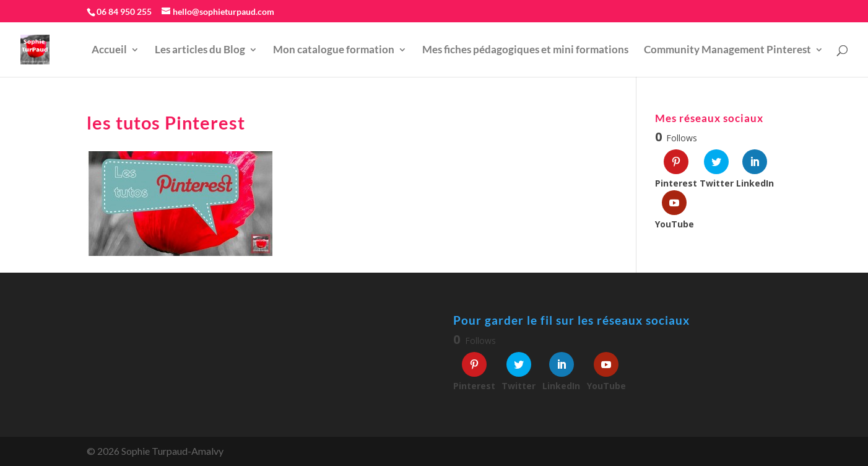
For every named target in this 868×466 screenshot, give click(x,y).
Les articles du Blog (200, 51)
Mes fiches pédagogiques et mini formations (525, 51)
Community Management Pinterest (727, 51)
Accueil (109, 51)
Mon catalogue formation (334, 51)
